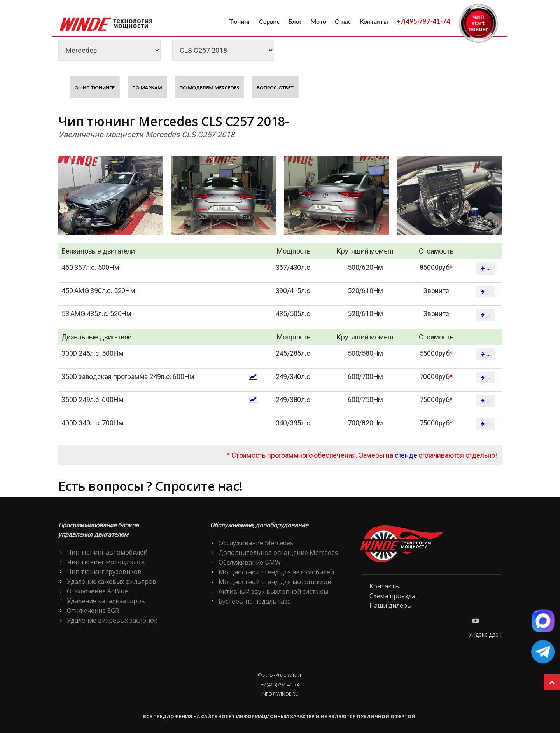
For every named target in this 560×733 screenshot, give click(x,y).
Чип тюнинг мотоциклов (106, 562)
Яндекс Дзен (486, 634)
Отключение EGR (93, 611)
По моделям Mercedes (210, 88)
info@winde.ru (280, 694)
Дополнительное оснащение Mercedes (278, 553)
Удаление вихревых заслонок (112, 620)
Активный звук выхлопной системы (273, 591)
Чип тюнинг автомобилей (107, 552)
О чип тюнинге (95, 88)
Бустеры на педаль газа (255, 601)
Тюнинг (240, 21)
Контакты (374, 21)
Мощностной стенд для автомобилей (276, 572)
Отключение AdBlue (97, 591)
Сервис (269, 21)
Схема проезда (392, 596)
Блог (295, 21)
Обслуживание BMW (250, 562)
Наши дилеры (391, 605)
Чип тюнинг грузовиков (104, 572)
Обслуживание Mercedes (256, 543)
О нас (343, 21)
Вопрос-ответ (275, 88)
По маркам (147, 88)
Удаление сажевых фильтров (112, 581)
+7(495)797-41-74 (423, 21)
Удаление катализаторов (106, 601)
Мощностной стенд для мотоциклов (275, 582)
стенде (406, 455)
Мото (318, 21)
